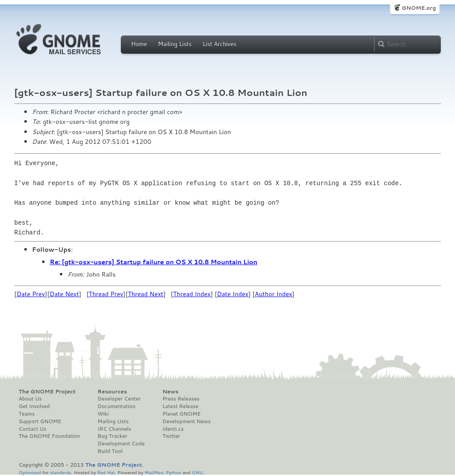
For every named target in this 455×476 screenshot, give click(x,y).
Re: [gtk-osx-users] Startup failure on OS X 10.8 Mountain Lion (154, 262)
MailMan (154, 472)
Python (174, 472)
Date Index (233, 294)
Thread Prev (106, 294)
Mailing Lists (175, 44)
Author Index (273, 294)
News (170, 392)
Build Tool (110, 451)
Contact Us (32, 429)
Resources (112, 392)
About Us (30, 399)
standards (60, 472)
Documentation (117, 406)
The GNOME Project (47, 392)
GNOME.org (419, 8)
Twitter (171, 436)
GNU (198, 472)
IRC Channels (115, 429)
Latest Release (180, 406)
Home (139, 44)
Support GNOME (40, 421)
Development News (186, 421)
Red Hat (106, 472)
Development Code (121, 444)
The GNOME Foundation (49, 436)
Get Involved (34, 406)
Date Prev (31, 294)
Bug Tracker (113, 436)
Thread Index (192, 294)
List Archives (220, 44)
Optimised (30, 472)
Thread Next (146, 294)
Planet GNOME (181, 414)
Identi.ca (173, 429)
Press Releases (181, 399)
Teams (27, 414)
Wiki (103, 414)
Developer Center (119, 399)
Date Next (64, 294)
